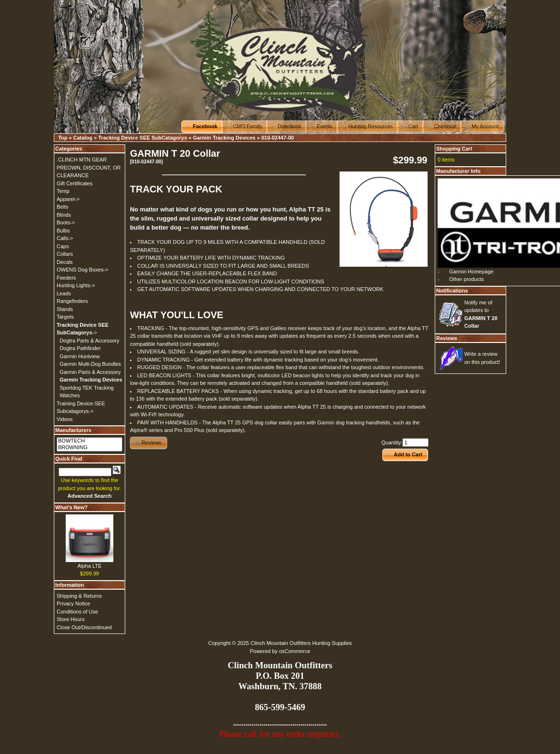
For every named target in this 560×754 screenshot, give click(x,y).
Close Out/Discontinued (84, 627)
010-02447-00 (278, 138)
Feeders (66, 278)
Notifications (452, 291)
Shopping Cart (454, 149)
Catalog (83, 138)
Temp (63, 191)
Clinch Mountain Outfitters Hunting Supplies (301, 643)
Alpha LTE (90, 566)
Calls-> (65, 238)
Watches (70, 395)
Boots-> (66, 222)
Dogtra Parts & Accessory (89, 341)
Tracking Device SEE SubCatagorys (142, 138)
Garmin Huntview (80, 356)
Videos (65, 419)
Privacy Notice (73, 603)
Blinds (64, 215)
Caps (63, 246)
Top (63, 138)
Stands (65, 309)
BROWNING (90, 448)
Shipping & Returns (79, 596)
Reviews (447, 338)
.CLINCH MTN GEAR (82, 160)
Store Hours (71, 619)
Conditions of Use (77, 612)
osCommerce (295, 651)
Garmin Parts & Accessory (90, 372)
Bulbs (63, 231)
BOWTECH (90, 441)
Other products (466, 279)
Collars (65, 254)
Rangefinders (72, 301)
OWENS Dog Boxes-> (83, 270)
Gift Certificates (75, 183)
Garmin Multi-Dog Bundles (90, 364)
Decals (65, 262)
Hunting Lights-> (76, 285)
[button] (202, 127)
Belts (62, 207)
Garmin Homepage (471, 271)
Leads (64, 293)
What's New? (71, 507)
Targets (65, 317)
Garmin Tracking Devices (224, 138)
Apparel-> (68, 199)
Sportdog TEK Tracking (87, 388)
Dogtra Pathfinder (80, 348)
